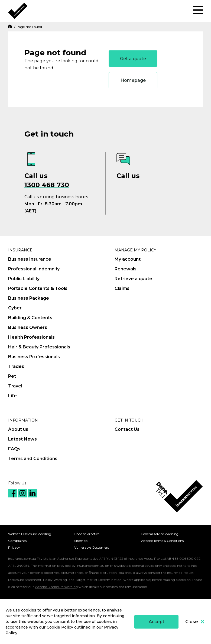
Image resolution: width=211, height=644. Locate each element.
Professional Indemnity (34, 269)
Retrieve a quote (133, 279)
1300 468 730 (47, 185)
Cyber (15, 308)
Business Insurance (30, 259)
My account (128, 259)
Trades (16, 366)
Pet (12, 376)
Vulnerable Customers (92, 547)
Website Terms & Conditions (162, 541)
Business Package (29, 298)
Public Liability (24, 279)
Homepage (133, 80)
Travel (15, 386)
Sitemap (81, 541)
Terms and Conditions (33, 459)
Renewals (126, 269)
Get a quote (133, 59)
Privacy (14, 547)
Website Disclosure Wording (30, 534)
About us (18, 429)
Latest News (22, 439)
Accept (157, 622)
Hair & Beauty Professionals (39, 347)
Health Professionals (31, 337)
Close (195, 622)
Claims (122, 288)
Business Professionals (34, 357)
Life (12, 396)
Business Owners (28, 327)
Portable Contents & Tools (38, 288)
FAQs (14, 449)
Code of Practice (87, 534)
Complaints (17, 541)
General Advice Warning (160, 534)
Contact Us (127, 429)
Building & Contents (30, 318)
